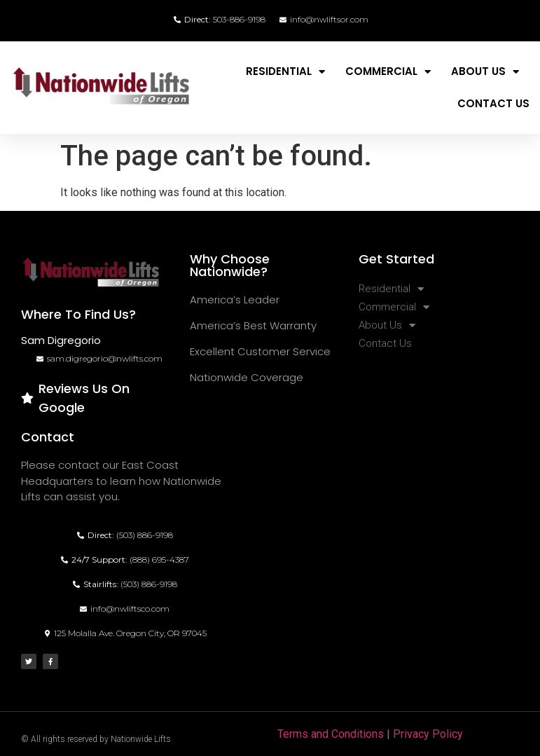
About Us (485, 72)
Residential (285, 72)
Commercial (388, 72)
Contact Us (493, 103)
